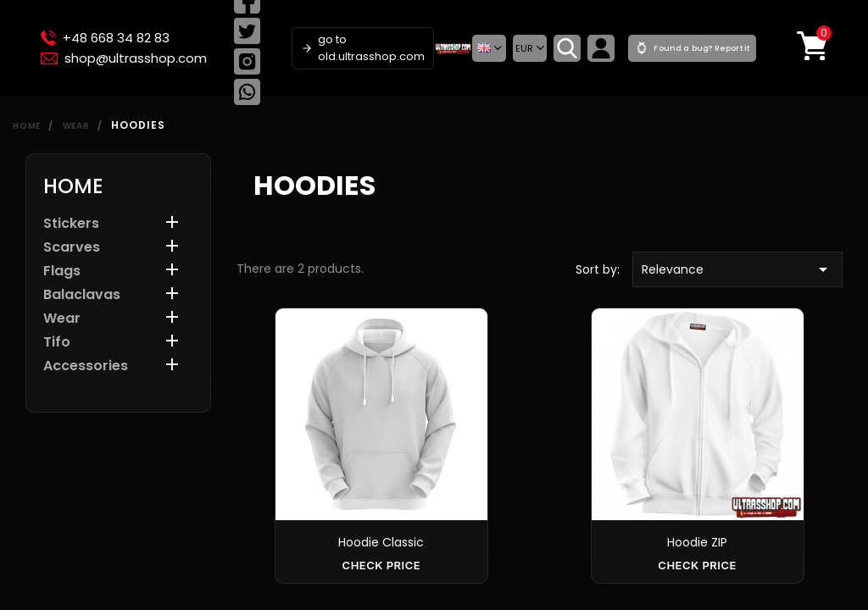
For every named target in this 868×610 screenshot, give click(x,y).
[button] (489, 48)
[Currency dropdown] (530, 48)
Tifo (57, 343)
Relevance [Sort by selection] (737, 269)
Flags (62, 272)
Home (73, 186)
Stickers (71, 224)
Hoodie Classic (381, 542)
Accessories (86, 366)
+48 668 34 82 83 (105, 38)
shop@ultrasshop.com (124, 58)
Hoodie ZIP (697, 542)
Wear (62, 319)
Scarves (72, 248)
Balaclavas (82, 295)
